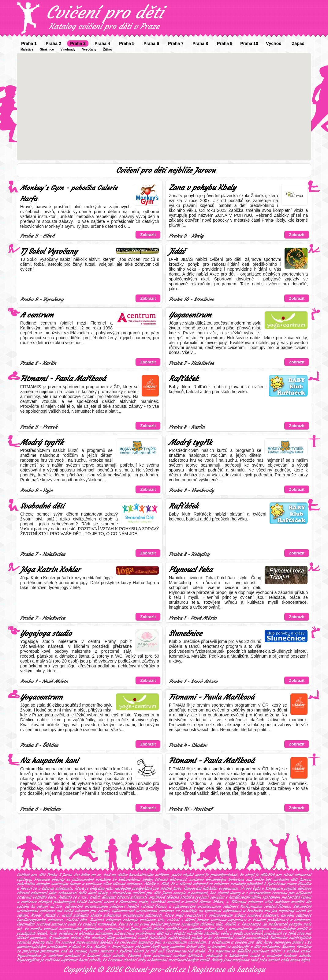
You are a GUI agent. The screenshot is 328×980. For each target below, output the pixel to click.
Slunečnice (185, 633)
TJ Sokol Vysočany (49, 251)
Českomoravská (179, 951)
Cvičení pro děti (105, 12)
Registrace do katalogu (228, 970)
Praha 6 (151, 43)
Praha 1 (29, 43)
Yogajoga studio (46, 633)
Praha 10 (249, 43)
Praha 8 (200, 43)
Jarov (177, 888)
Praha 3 (78, 43)
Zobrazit (148, 235)
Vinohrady (68, 49)
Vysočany (89, 49)
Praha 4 (102, 43)
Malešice (27, 49)
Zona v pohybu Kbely (202, 188)
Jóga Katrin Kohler (50, 570)
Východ (274, 43)
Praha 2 (53, 43)
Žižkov (108, 49)
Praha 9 (225, 43)
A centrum (37, 315)
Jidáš (177, 251)
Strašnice (47, 49)
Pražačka (255, 911)
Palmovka (279, 938)
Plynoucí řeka (191, 570)
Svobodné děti (42, 506)
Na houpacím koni (49, 761)
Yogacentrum (190, 315)
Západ (298, 43)
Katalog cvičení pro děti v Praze (104, 26)
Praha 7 (176, 43)
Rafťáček (184, 379)
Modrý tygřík (42, 442)
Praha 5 (127, 43)
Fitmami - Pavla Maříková (63, 379)
